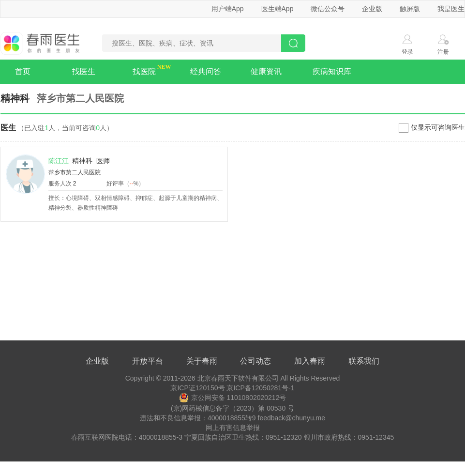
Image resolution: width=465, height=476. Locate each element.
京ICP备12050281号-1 (260, 388)
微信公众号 (328, 9)
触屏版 (410, 9)
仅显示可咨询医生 (438, 127)
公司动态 (255, 361)
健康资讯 (266, 71)
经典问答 (206, 71)
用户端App (228, 9)
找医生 (84, 71)
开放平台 (148, 361)
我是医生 (451, 9)
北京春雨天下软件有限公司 (238, 378)
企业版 (372, 9)
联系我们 (364, 361)
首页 (23, 71)
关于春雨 (202, 361)
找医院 (144, 71)
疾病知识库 (332, 71)
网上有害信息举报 (233, 428)
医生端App (277, 9)
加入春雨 (310, 361)
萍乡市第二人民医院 (75, 172)
